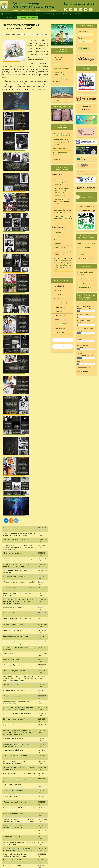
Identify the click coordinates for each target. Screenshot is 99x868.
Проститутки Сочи (38, 89)
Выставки (79, 14)
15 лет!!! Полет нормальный (58, 59)
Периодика (82, 283)
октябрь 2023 (59, 320)
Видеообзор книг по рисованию (16, 338)
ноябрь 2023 (58, 315)
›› (63, 346)
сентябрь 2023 (59, 324)
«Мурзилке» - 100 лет (11, 387)
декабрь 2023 (59, 311)
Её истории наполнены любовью (16, 421)
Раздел (81, 38)
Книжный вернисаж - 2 (12, 332)
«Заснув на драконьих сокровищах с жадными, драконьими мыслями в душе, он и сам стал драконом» (19, 435)
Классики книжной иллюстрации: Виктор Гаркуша (62, 182)
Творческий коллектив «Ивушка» (61, 80)
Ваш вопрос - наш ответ (61, 238)
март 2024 (57, 299)
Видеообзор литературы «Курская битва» (19, 799)
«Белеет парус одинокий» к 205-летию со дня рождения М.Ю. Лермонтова (63, 251)
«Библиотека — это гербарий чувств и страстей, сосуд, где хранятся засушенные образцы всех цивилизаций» (20, 381)
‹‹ (63, 340)
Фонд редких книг (85, 287)
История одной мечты (12, 230)
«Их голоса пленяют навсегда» (15, 718)
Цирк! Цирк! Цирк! (10, 427)
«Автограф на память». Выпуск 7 (15, 242)
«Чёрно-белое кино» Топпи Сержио (17, 608)
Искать (84, 48)
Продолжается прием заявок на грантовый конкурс (61, 142)
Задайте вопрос (86, 831)
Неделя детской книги (61, 64)
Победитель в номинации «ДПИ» (60, 74)
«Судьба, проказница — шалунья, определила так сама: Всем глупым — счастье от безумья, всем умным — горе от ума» (63, 264)
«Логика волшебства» (12, 712)
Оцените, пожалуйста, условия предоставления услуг (86, 209)
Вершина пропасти (62, 44)
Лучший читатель (67, 841)
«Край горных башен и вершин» (16, 327)
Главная (2, 14)
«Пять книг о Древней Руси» (14, 367)
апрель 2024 (58, 294)
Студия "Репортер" (68, 843)
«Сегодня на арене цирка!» (14, 441)
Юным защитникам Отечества (15, 568)
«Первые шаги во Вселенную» (15, 504)
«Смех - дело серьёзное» (13, 255)
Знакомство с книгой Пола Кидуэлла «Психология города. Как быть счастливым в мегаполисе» (20, 250)
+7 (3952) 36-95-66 (82, 4)
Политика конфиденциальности (82, 847)
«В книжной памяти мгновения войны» (18, 782)
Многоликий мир (59, 100)
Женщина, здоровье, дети (13, 516)
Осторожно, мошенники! (27, 17)
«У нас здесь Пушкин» (12, 356)
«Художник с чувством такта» (14, 373)
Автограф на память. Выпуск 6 (15, 585)
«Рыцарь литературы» (12, 666)
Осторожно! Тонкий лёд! (13, 539)
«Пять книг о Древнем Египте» (15, 643)
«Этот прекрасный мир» (12, 724)
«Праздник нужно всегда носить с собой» (19, 284)
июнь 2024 (58, 286)
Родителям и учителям (52, 14)
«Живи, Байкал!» (9, 770)
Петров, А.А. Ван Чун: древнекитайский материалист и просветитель (62, 192)
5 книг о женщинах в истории (15, 533)
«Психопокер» (9, 805)
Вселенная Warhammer (12, 315)
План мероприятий (25, 14)
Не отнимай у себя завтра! (13, 695)
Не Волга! (56, 159)
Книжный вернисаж (11, 597)
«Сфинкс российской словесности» (17, 579)
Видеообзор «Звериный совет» (15, 707)
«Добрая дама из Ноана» (13, 309)
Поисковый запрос (85, 31)
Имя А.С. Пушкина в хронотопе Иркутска (19, 475)
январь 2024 (58, 307)
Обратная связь (76, 850)
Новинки (38, 14)
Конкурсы (65, 838)
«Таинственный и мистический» (15, 631)
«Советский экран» (11, 793)
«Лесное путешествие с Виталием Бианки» (20, 591)
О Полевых (28, 836)
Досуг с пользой (8, 18)
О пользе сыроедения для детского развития (62, 134)
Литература (82, 278)
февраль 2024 (59, 303)
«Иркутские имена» (11, 499)
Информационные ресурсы (85, 253)
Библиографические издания (85, 273)
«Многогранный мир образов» (15, 747)
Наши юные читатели (61, 68)
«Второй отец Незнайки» (13, 487)
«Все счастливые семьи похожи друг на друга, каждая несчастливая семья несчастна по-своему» (19, 304)
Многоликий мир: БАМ (12, 562)
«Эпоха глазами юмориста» (14, 398)
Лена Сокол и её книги (12, 361)
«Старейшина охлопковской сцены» (17, 416)
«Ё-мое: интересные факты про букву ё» (19, 689)
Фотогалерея (68, 14)
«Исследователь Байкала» (13, 452)
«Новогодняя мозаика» (12, 660)
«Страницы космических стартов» (16, 458)
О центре (10, 14)
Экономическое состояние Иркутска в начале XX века (63, 210)
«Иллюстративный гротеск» (14, 278)
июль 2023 (58, 332)
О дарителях (29, 839)
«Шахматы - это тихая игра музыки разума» (20, 290)
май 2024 (57, 290)
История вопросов (85, 247)
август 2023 (58, 328)
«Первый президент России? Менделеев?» (61, 154)
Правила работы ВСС (86, 258)
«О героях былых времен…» (14, 392)
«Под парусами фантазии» (13, 493)
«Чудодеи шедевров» (12, 655)
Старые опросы (83, 371)
